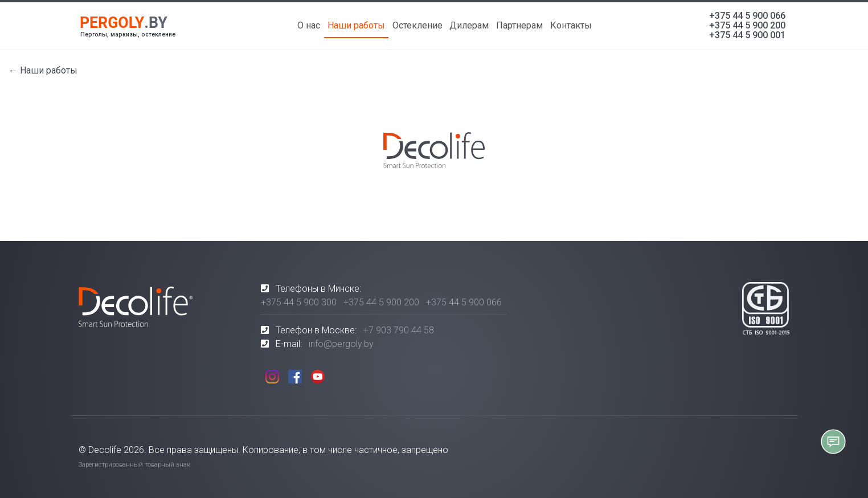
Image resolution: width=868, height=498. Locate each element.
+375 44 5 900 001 (747, 35)
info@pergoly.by (341, 344)
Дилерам (469, 25)
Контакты (571, 25)
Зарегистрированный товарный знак (134, 465)
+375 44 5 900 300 (299, 302)
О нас (309, 25)
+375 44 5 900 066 (747, 16)
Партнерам (519, 25)
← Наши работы (43, 70)
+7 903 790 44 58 (399, 330)
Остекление (417, 25)
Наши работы (356, 25)
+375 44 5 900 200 (747, 25)
